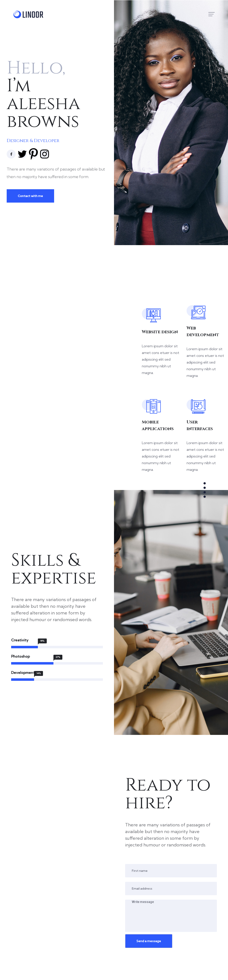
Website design (160, 332)
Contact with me (30, 196)
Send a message (149, 941)
